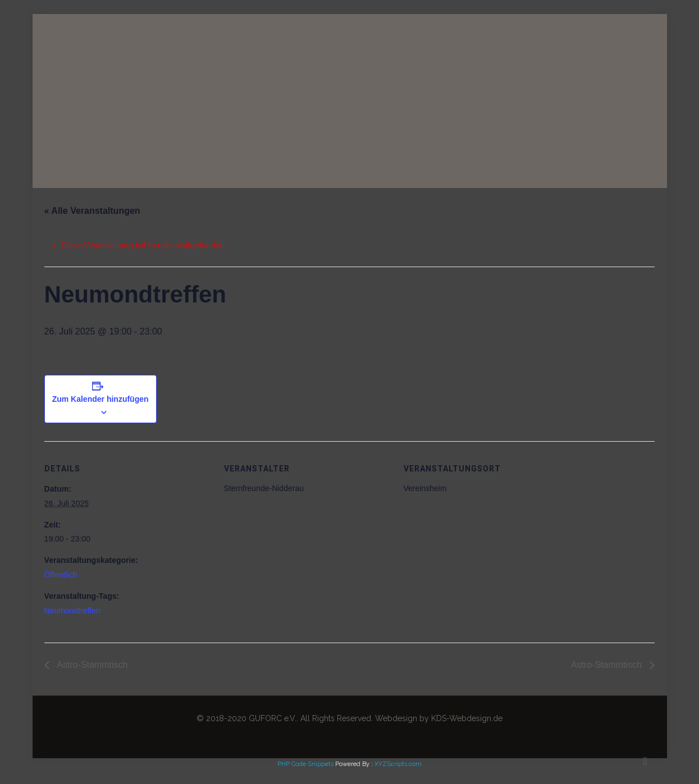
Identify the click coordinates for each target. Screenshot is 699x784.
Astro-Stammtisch (92, 665)
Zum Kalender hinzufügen (100, 399)
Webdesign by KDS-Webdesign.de (439, 718)
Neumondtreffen (72, 611)
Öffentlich (61, 575)
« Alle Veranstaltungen (92, 211)
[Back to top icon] (645, 761)
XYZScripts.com (398, 764)
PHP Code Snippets (305, 764)
